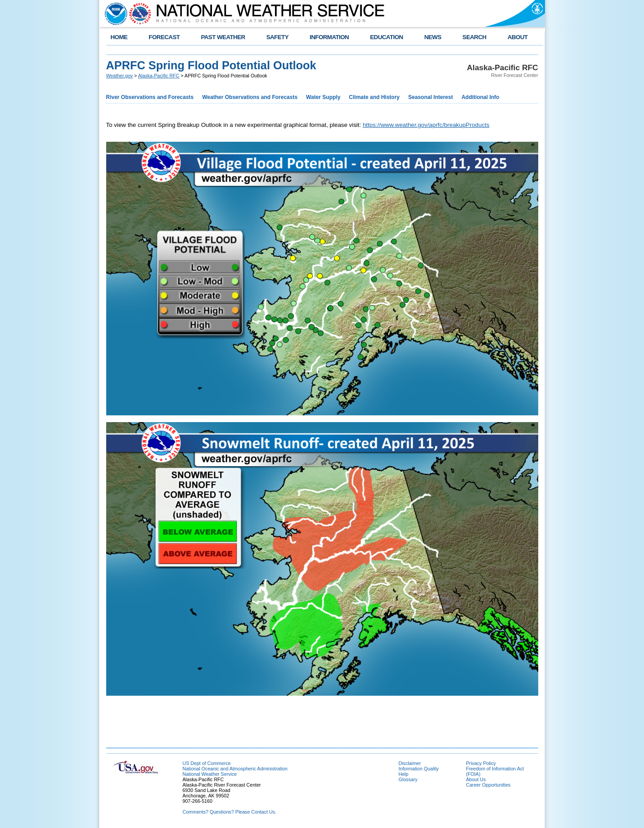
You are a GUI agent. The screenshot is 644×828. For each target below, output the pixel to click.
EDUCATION (386, 37)
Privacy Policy (481, 763)
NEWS (433, 37)
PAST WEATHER (223, 37)
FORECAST (164, 37)
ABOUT (518, 37)
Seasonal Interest (430, 97)
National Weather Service (210, 774)
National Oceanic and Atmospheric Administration (235, 769)
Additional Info (480, 97)
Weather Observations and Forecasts (250, 97)
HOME (119, 37)
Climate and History (374, 97)
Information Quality (419, 769)
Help (404, 774)
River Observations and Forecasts (150, 97)
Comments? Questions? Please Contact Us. (230, 812)
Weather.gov (120, 76)
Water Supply (323, 97)
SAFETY (277, 37)
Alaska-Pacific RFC (159, 76)
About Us (476, 779)
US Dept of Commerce (207, 763)
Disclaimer (410, 763)
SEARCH (475, 37)
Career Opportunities (489, 785)
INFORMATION (329, 37)
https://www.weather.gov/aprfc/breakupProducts (426, 125)
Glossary (408, 779)
